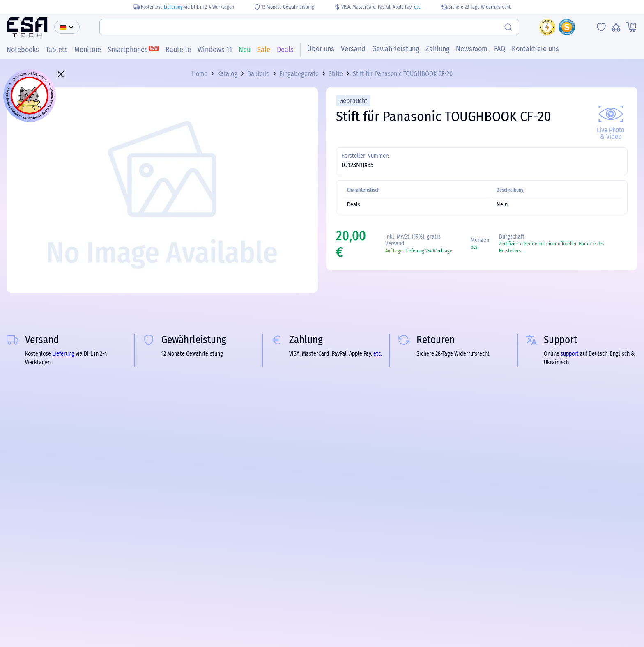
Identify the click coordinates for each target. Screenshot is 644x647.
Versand (353, 49)
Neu (245, 50)
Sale (264, 50)
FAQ (500, 49)
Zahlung (437, 49)
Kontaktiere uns (535, 49)
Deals (285, 50)
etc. (418, 7)
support (570, 354)
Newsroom (472, 49)
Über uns (321, 49)
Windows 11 (215, 50)
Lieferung (173, 7)
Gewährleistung (396, 49)
